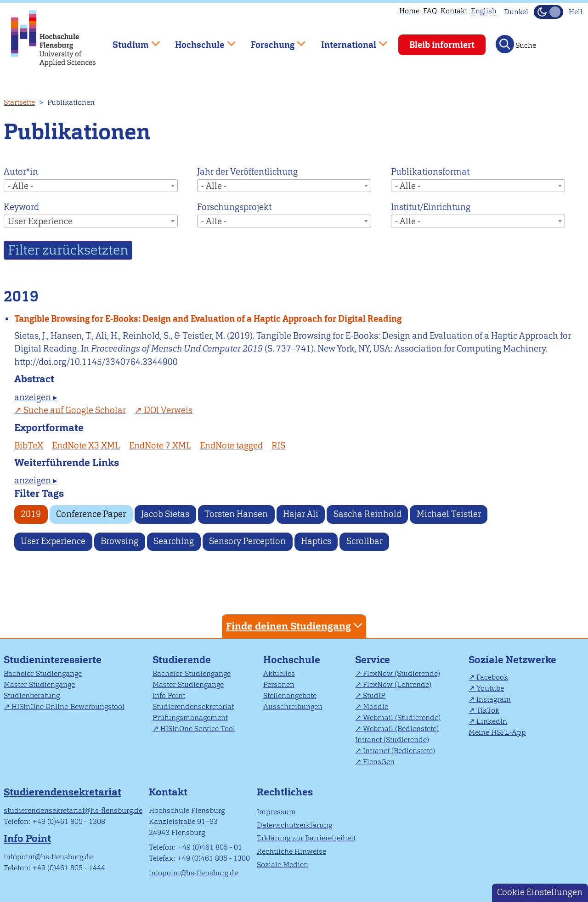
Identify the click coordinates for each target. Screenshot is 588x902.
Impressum (276, 812)
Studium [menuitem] (130, 41)
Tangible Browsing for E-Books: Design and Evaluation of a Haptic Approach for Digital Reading (208, 319)
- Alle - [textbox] (20, 186)
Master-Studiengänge (39, 684)
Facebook (492, 677)
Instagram (494, 699)
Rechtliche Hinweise (291, 851)
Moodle (376, 706)
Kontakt (454, 11)
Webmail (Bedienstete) (401, 729)
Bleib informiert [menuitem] (442, 45)
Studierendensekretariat (193, 706)
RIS (278, 445)
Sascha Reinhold (367, 514)
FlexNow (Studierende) (401, 673)
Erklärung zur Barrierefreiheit (306, 838)
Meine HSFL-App (497, 732)
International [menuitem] (348, 41)
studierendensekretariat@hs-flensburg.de (73, 810)
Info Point (169, 695)
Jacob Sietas (165, 514)
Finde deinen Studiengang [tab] (295, 626)
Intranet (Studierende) (392, 740)
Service (373, 660)
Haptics (316, 541)
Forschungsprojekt (234, 207)
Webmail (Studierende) (402, 718)
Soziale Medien (283, 865)
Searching (174, 541)
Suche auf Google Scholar (75, 410)
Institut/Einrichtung (431, 207)
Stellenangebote (290, 695)
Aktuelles (279, 673)
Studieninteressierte (53, 660)
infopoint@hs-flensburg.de (48, 857)
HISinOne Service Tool (198, 729)
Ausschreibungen (293, 706)
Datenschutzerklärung (294, 825)
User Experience (53, 541)
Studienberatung (32, 695)
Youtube (490, 688)
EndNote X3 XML (86, 445)
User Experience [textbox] (40, 221)
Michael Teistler (449, 514)
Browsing (119, 541)
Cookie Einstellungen (540, 892)
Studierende (182, 660)
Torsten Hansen (236, 514)
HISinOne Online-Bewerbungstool (68, 706)
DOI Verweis (168, 410)
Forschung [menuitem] (271, 41)
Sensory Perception (247, 541)
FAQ (430, 11)
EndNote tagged (231, 445)
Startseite (19, 102)
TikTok (488, 710)
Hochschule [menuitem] (199, 41)
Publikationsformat (430, 172)
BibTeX (29, 445)
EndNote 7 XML (160, 445)
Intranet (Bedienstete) (399, 751)
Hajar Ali (301, 514)
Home (409, 11)
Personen (279, 684)
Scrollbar (365, 541)
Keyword (21, 207)
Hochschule (292, 660)
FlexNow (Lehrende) (397, 684)
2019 (31, 514)
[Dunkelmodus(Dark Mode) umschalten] (548, 12)
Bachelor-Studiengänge (43, 673)
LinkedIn (492, 721)
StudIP (374, 695)
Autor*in (21, 172)
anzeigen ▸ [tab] (36, 397)
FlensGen (379, 762)
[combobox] (91, 186)
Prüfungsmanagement (190, 718)
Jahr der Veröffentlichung (247, 172)
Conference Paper (91, 514)
